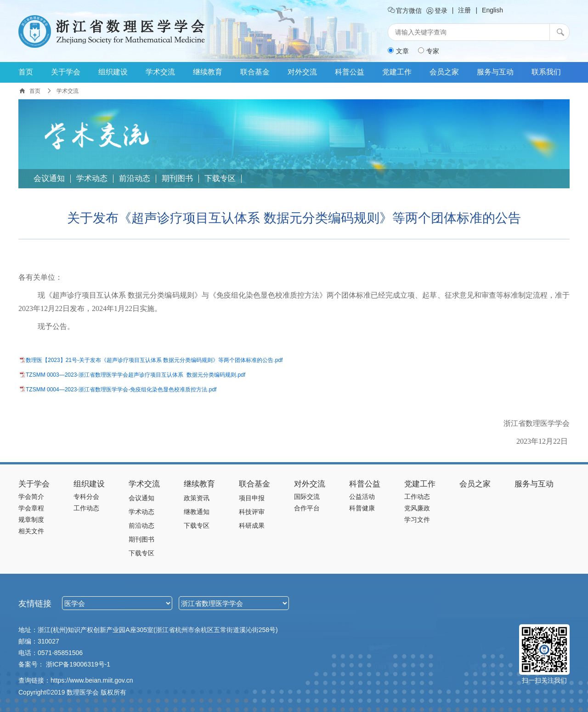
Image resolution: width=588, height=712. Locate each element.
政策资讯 (197, 498)
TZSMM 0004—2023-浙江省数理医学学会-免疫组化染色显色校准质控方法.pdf (121, 390)
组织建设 (113, 72)
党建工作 (397, 72)
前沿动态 (135, 179)
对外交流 (302, 72)
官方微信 (405, 11)
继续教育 (208, 72)
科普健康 (362, 508)
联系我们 (546, 72)
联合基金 (255, 72)
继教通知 (197, 512)
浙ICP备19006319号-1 (78, 664)
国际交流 (307, 497)
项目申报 (252, 498)
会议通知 (49, 179)
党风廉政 (417, 508)
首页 (26, 72)
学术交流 (160, 72)
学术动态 (92, 179)
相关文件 (31, 531)
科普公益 (350, 72)
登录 (437, 11)
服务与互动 (495, 72)
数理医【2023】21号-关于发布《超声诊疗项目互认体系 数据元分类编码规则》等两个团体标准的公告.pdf (154, 360)
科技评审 (252, 512)
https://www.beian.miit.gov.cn (92, 680)
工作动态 (86, 508)
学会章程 (31, 508)
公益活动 (362, 497)
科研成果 (252, 526)
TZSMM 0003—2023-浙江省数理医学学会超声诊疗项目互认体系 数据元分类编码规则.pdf (136, 375)
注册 (464, 10)
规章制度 (31, 520)
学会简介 (31, 497)
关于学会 (66, 72)
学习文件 (417, 520)
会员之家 (444, 72)
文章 (398, 51)
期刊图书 (177, 179)
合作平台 (307, 508)
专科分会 (86, 497)
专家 (429, 51)
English (492, 10)
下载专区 (220, 179)
